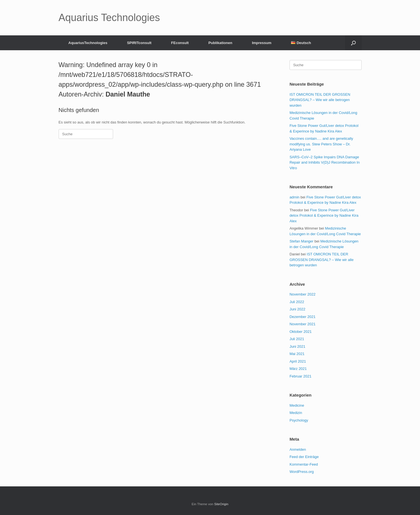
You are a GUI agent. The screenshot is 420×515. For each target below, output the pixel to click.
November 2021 (303, 324)
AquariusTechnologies (88, 43)
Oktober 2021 (301, 332)
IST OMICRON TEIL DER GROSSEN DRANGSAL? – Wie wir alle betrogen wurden (320, 100)
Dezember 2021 (303, 317)
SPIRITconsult (139, 43)
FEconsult (180, 43)
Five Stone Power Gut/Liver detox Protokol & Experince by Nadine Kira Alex (324, 216)
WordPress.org (302, 472)
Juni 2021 (297, 346)
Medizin (296, 413)
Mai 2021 (297, 354)
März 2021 (298, 369)
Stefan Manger (301, 241)
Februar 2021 (300, 376)
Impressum (262, 43)
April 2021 (298, 361)
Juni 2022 (297, 309)
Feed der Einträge (304, 457)
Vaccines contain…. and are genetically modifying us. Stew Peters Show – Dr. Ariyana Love (321, 144)
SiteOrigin (221, 504)
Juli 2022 (297, 302)
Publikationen (220, 43)
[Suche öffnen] (353, 43)
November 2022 (303, 294)
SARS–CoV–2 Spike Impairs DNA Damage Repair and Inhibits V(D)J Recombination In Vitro (325, 162)
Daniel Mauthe (128, 94)
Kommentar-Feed (304, 464)
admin (294, 197)
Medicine (297, 405)
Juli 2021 (297, 339)
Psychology (299, 420)
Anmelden (298, 449)
